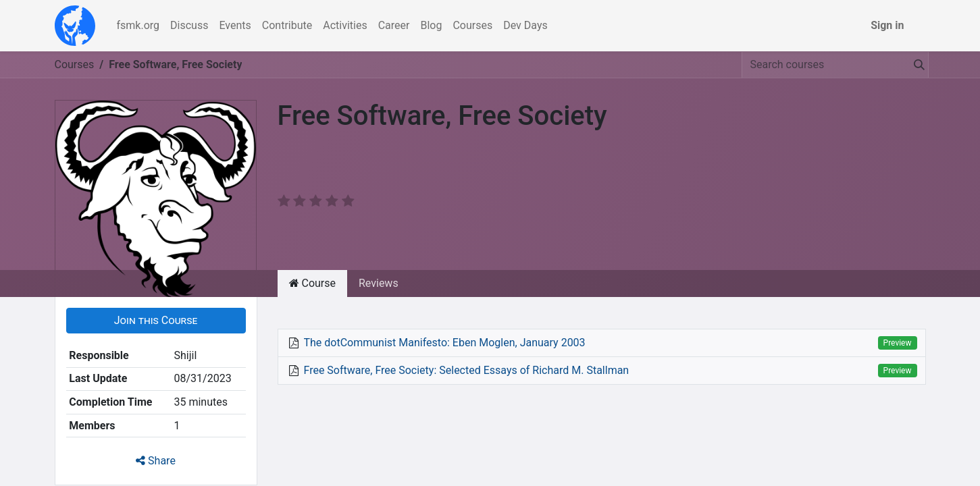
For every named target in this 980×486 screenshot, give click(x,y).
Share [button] (156, 461)
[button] (156, 321)
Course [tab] (313, 283)
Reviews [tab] (379, 283)
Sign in (887, 25)
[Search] (917, 65)
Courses (75, 64)
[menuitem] (138, 26)
